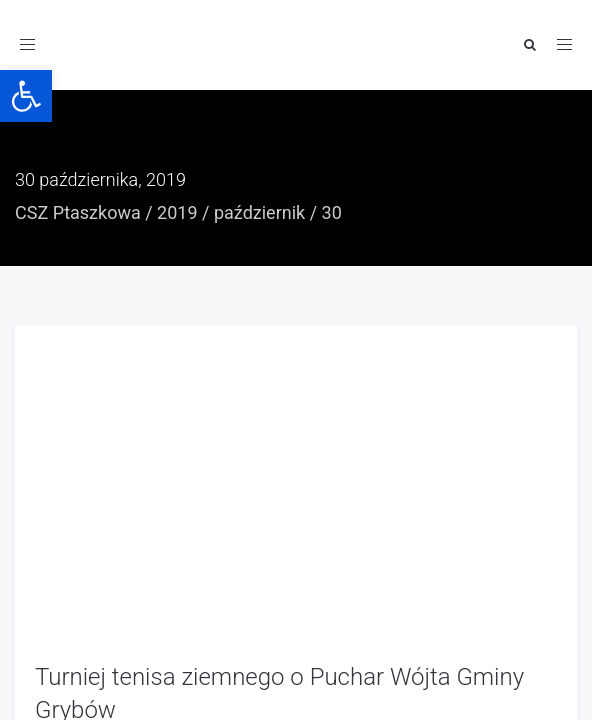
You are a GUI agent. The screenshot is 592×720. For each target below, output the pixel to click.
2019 (177, 212)
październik (259, 212)
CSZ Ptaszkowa (78, 212)
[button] (26, 96)
